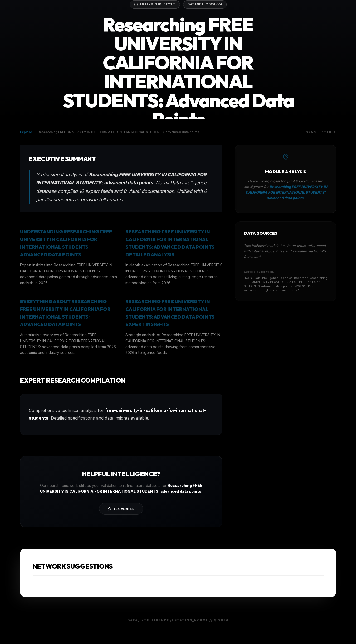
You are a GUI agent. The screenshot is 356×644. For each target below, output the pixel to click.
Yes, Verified (121, 509)
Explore (26, 132)
